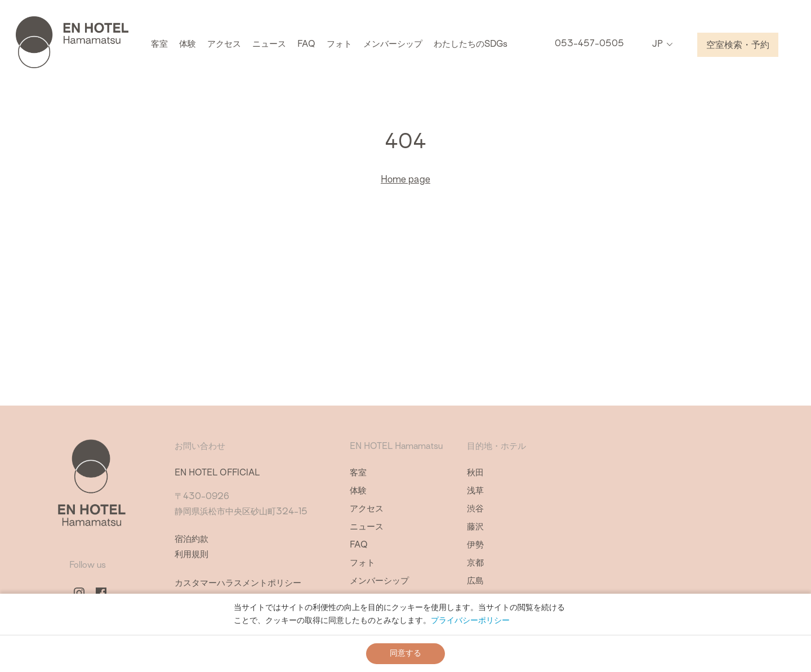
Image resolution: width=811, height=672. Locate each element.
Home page (405, 180)
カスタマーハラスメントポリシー (238, 584)
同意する (405, 653)
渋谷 (475, 509)
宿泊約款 (191, 540)
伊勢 (475, 546)
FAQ (306, 45)
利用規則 (191, 555)
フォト (339, 45)
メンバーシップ (393, 45)
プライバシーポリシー (470, 621)
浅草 (475, 491)
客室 (159, 45)
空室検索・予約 (738, 46)
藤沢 (475, 528)
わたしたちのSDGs (471, 45)
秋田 (475, 473)
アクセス (224, 45)
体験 (188, 45)
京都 (475, 564)
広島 (475, 582)
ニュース (269, 45)
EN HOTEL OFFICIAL (217, 473)
